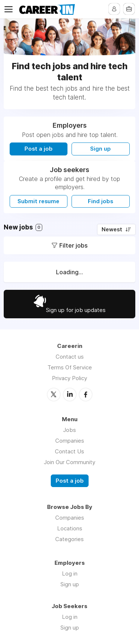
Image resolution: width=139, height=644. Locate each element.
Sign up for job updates (76, 310)
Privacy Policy (69, 378)
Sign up (100, 149)
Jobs (69, 430)
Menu (10, 9)
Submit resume (38, 201)
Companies (70, 441)
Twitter (54, 395)
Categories (69, 539)
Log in (70, 573)
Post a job (39, 149)
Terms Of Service (70, 367)
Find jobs (100, 201)
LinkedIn (70, 395)
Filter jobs (73, 245)
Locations (70, 528)
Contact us (70, 357)
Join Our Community (69, 462)
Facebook (86, 395)
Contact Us (69, 451)
